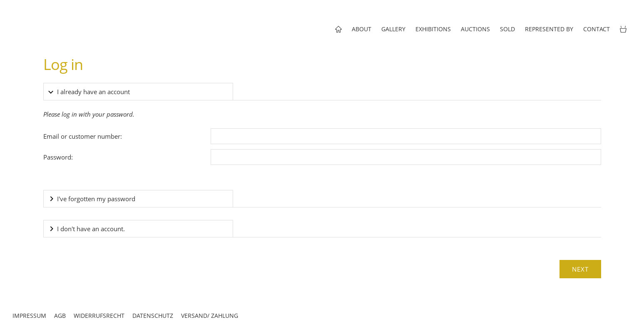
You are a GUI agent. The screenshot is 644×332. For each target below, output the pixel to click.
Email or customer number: (83, 136)
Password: (58, 157)
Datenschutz (153, 316)
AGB (60, 316)
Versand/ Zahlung (210, 316)
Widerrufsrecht (99, 316)
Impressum (29, 316)
